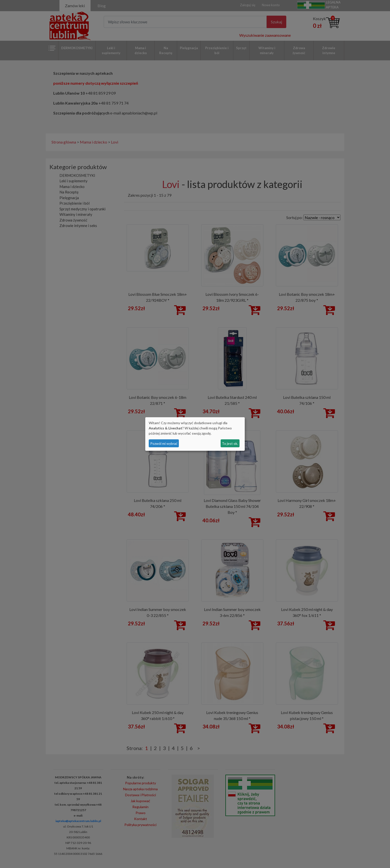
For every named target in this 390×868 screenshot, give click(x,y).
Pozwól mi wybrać (164, 443)
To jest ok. (230, 443)
